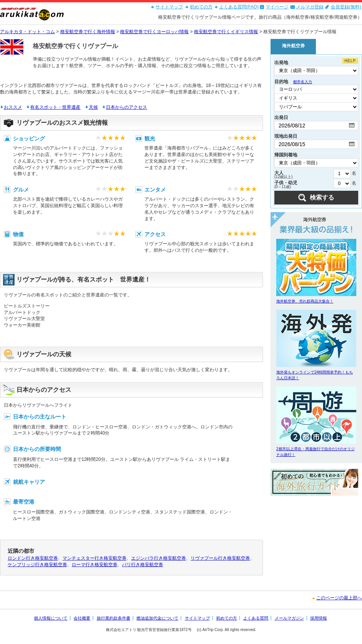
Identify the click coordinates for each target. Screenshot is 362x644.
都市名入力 (303, 82)
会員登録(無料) (346, 7)
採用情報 (319, 618)
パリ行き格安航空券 (143, 565)
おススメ (13, 107)
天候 (93, 107)
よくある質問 (256, 618)
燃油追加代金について (157, 618)
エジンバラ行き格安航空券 (159, 558)
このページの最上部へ (339, 598)
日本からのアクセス (127, 107)
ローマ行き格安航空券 (95, 565)
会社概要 (82, 618)
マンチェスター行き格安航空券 (95, 558)
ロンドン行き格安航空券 (33, 558)
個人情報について (51, 618)
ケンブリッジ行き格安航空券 (37, 565)
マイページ (277, 7)
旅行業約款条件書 (114, 618)
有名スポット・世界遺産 (55, 107)
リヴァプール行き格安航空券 (220, 558)
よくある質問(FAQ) (239, 7)
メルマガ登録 (310, 7)
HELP (350, 61)
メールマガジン (289, 618)
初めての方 (201, 7)
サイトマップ (169, 7)
